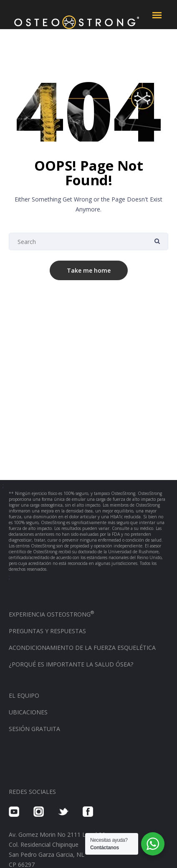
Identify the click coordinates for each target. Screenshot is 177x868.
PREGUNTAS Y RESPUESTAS (47, 631)
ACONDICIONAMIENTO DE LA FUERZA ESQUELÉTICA (82, 648)
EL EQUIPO (24, 695)
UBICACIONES (28, 712)
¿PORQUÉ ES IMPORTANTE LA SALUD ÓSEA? (71, 664)
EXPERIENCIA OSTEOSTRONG (51, 614)
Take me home (89, 270)
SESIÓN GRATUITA (34, 729)
